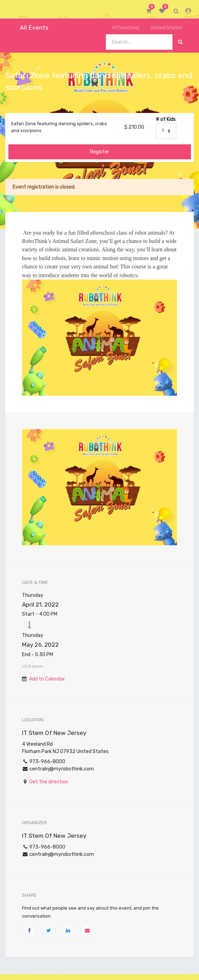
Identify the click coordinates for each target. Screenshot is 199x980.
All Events (30, 28)
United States (164, 28)
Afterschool (122, 28)
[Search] (180, 42)
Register (100, 152)
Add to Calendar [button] (47, 679)
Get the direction (49, 782)
